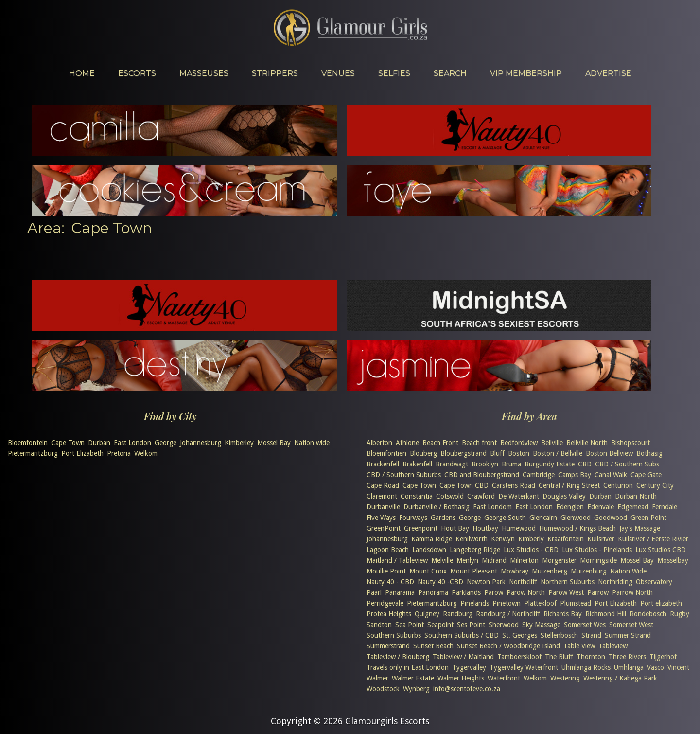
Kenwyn (503, 539)
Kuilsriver (601, 539)
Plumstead (576, 603)
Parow (494, 592)
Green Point (648, 518)
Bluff (497, 453)
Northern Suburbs (568, 582)
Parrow (598, 592)
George (166, 443)
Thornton (591, 657)
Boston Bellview (609, 453)
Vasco (656, 667)
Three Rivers (627, 657)
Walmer (377, 678)
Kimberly (531, 539)
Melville (442, 560)
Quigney (427, 614)
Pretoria (119, 453)
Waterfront (504, 678)
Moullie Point (386, 571)
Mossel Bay (274, 443)
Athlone (407, 443)
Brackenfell (383, 464)
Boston (519, 453)
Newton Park (486, 582)
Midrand (494, 560)
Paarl (374, 592)
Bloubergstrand (464, 453)
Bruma (511, 464)
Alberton (379, 443)
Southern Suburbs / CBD (462, 635)
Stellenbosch (559, 635)
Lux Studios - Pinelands (597, 550)
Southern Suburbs (394, 635)
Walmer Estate (413, 678)
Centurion (618, 485)
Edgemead (633, 507)
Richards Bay (563, 614)
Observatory (654, 582)
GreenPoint (384, 528)
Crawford (481, 496)
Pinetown (507, 603)
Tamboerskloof (519, 657)
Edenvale (601, 507)
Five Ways (381, 518)
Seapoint (440, 625)
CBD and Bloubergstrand (482, 475)
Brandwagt (452, 464)
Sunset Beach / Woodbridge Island (508, 646)
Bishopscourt (630, 443)
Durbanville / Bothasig (437, 507)
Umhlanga (629, 667)
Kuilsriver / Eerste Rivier (653, 539)
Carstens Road (514, 485)
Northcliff (523, 582)
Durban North (636, 496)
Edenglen (570, 507)
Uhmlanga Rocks (586, 667)
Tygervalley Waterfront (524, 667)
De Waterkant (519, 496)
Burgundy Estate (550, 464)
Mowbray (515, 571)
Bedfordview (519, 443)
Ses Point (471, 625)
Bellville (552, 443)
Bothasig (649, 453)
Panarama (400, 592)
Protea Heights (389, 614)
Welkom (146, 453)
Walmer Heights (461, 678)
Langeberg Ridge (475, 550)
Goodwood (611, 518)
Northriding (615, 582)
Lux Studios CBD (661, 550)
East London (132, 443)
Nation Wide (628, 571)
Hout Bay (455, 528)
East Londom (492, 507)
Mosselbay (673, 560)
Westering (565, 678)
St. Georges (520, 635)
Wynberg (416, 689)
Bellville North (587, 443)
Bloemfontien (386, 453)
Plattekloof (540, 603)
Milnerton (524, 560)
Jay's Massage (640, 528)
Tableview (613, 646)
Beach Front (440, 443)
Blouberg (423, 453)
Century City (655, 485)
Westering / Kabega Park (620, 678)
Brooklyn (485, 464)
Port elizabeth (661, 603)
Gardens (443, 518)
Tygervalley (469, 667)
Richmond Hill (606, 614)
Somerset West (631, 625)
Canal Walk (611, 475)
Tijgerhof (663, 657)
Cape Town (68, 443)
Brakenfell (417, 464)
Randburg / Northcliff (508, 614)
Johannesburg (201, 443)
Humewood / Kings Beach (577, 528)
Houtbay (485, 528)
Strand (591, 635)
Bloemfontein (28, 443)
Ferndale (665, 507)
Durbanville (383, 507)
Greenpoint (421, 528)
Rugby (680, 614)
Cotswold (450, 496)
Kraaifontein (566, 539)
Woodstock (383, 689)
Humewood (519, 528)
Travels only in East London (408, 667)
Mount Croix (428, 571)
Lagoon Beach (388, 550)
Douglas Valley (564, 496)
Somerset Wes (585, 625)
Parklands (466, 592)
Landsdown (429, 550)
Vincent (678, 667)
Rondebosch (648, 614)
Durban (99, 443)
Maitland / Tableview (397, 560)
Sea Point (410, 625)
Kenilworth (472, 539)
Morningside (598, 560)
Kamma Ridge (432, 539)
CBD (585, 464)
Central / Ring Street (569, 485)
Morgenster (559, 560)
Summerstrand (388, 646)
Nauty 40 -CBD (440, 582)
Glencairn (543, 518)
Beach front (479, 443)
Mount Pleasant (474, 571)
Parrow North (632, 592)
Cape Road (383, 485)
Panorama (433, 592)
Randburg (458, 614)
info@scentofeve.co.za (467, 689)
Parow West (566, 592)
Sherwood (504, 625)
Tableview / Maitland (463, 657)
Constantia (417, 496)
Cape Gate (646, 475)
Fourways (413, 518)
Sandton (379, 625)
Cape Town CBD (464, 485)
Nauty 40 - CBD (390, 582)
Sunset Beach (433, 646)
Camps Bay (575, 475)
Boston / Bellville (558, 453)
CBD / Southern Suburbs (404, 475)
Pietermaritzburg (33, 453)
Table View (579, 646)
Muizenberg (550, 571)
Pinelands (475, 603)
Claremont (382, 496)
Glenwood (576, 518)
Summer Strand (628, 635)
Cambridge (539, 475)
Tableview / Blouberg (398, 657)
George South (505, 518)
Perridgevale (385, 603)
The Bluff (559, 657)
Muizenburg (589, 571)
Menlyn (467, 560)
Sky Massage (541, 625)
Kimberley (239, 443)
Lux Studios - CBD (531, 550)
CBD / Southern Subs (627, 464)
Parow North (526, 592)
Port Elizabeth (82, 453)
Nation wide (312, 443)
